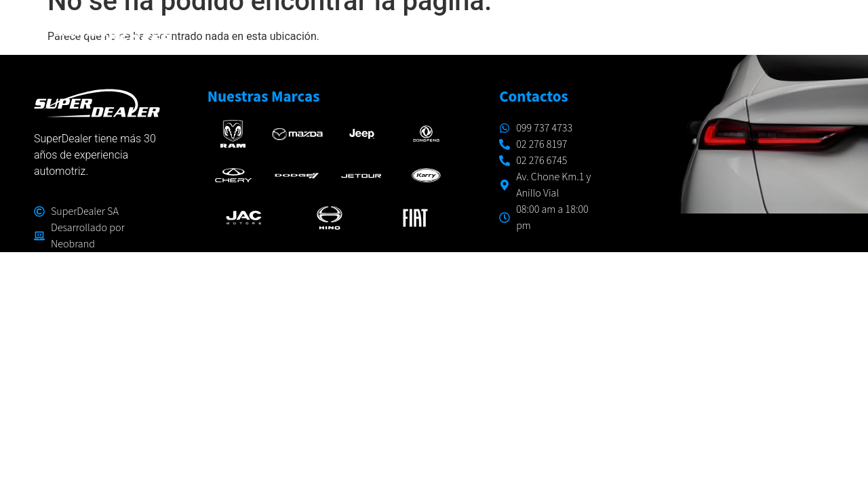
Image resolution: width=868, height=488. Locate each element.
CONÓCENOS (711, 30)
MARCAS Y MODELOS (436, 30)
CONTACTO (795, 30)
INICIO (335, 30)
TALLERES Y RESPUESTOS (589, 30)
